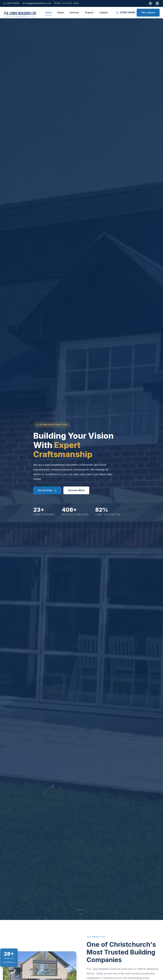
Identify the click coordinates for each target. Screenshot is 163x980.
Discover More (76, 490)
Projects (89, 13)
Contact (104, 13)
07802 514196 (11, 3)
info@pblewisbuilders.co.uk (37, 3)
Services (74, 13)
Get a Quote (148, 13)
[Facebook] (150, 3)
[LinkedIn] (157, 3)
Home (48, 13)
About (61, 13)
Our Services (47, 490)
